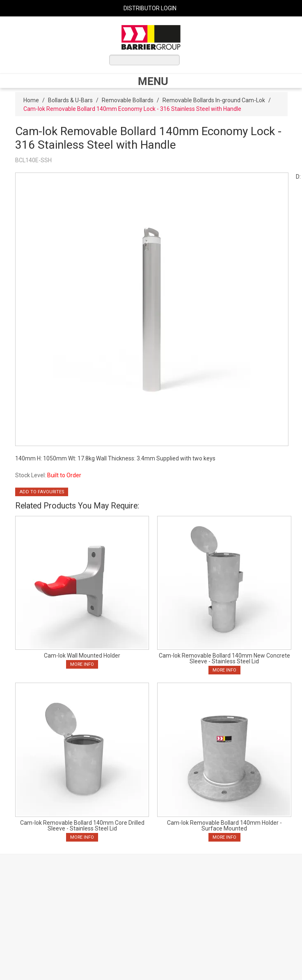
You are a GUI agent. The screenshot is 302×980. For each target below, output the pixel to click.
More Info (82, 664)
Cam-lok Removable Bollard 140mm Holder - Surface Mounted (224, 826)
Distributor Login (150, 8)
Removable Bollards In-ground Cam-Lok (214, 100)
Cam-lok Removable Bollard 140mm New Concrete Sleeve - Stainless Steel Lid (224, 658)
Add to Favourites (42, 492)
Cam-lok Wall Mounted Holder (82, 656)
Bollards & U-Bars (70, 100)
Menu (153, 81)
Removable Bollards (128, 100)
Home (31, 100)
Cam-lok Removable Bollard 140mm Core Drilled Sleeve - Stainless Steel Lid (82, 826)
